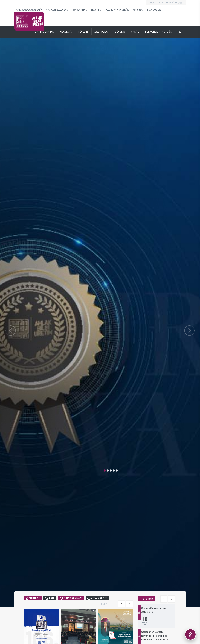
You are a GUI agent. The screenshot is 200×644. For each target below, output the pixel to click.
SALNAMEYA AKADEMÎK (29, 10)
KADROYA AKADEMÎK (117, 10)
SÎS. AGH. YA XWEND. (57, 10)
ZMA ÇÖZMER (155, 10)
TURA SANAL (80, 10)
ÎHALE (51, 598)
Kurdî (172, 2)
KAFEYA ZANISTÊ (98, 598)
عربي (181, 2)
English (161, 2)
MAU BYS (138, 10)
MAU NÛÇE (34, 598)
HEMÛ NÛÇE (106, 604)
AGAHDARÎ (148, 599)
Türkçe (151, 2)
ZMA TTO (96, 10)
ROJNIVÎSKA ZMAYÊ (72, 598)
